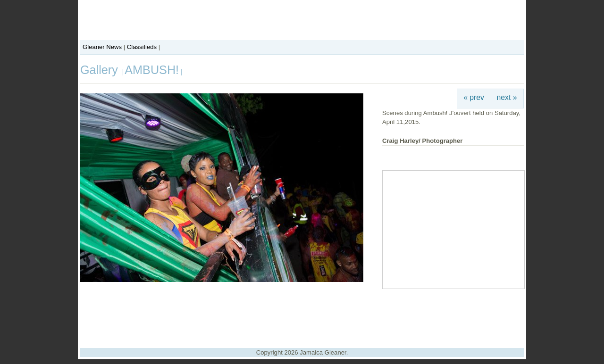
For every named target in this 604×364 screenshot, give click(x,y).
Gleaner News (102, 47)
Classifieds (142, 47)
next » (507, 97)
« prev (474, 97)
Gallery (101, 70)
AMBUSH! (152, 70)
